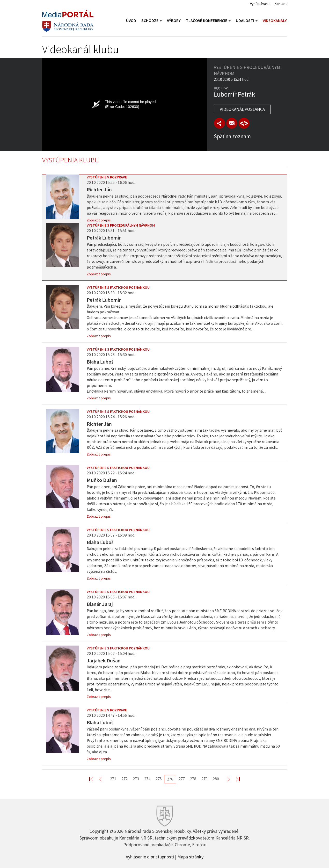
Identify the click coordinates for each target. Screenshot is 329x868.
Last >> (235, 779)
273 (136, 779)
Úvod (131, 21)
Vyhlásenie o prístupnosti (150, 856)
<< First (94, 779)
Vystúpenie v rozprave (107, 177)
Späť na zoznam (232, 136)
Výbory (174, 21)
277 (182, 779)
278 (193, 779)
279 (204, 779)
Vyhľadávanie (260, 4)
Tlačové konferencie (208, 21)
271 (113, 779)
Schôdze (152, 21)
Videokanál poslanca (242, 109)
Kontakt (281, 4)
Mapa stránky (190, 856)
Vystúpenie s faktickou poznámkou (118, 287)
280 (216, 779)
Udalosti (247, 21)
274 (147, 779)
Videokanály (275, 21)
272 (125, 779)
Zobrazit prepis (99, 220)
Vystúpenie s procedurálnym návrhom (121, 225)
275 (159, 779)
